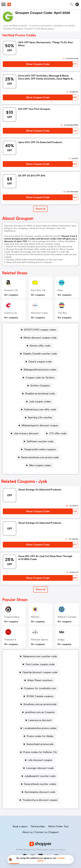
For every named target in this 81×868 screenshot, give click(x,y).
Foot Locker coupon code (40, 664)
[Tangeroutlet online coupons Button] (39, 449)
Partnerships (38, 826)
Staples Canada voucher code (40, 354)
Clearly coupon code (40, 362)
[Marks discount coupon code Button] (39, 338)
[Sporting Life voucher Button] (39, 417)
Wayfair (35, 617)
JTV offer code (58, 433)
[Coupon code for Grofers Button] (39, 378)
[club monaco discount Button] (25, 433)
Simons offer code (40, 346)
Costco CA (11, 313)
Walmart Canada (67, 617)
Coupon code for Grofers (40, 378)
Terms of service (58, 850)
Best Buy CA (38, 290)
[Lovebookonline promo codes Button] (39, 728)
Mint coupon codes (40, 465)
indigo (61, 640)
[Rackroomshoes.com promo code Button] (39, 457)
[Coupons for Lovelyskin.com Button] (39, 688)
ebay (60, 290)
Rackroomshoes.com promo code (40, 457)
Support (54, 832)
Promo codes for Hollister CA (40, 752)
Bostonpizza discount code (40, 792)
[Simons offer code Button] (39, 346)
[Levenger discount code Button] (39, 768)
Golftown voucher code (40, 441)
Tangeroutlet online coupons (40, 449)
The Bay (62, 313)
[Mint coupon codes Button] (39, 465)
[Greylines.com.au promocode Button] (39, 704)
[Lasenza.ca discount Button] (39, 720)
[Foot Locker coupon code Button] (39, 664)
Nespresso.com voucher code (40, 656)
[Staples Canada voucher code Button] (39, 354)
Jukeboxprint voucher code (40, 776)
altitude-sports (40, 640)
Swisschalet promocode (40, 744)
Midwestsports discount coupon (40, 425)
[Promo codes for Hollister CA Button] (39, 752)
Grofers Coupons (40, 386)
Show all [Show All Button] (40, 209)
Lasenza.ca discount (40, 720)
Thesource (10, 640)
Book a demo (20, 826)
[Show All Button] (40, 589)
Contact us (41, 832)
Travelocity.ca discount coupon (40, 800)
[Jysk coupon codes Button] (39, 402)
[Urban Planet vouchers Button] (39, 680)
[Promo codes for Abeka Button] (39, 736)
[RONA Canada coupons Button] (39, 696)
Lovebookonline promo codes (40, 728)
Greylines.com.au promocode (40, 704)
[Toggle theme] (77, 4)
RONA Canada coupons (40, 696)
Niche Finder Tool (58, 826)
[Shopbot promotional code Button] (39, 394)
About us (28, 832)
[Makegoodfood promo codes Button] (39, 370)
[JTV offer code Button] (57, 433)
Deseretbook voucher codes (40, 784)
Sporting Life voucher (40, 417)
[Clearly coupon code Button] (39, 362)
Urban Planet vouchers (40, 680)
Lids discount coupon (40, 760)
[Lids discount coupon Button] (39, 760)
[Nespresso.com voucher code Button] (39, 656)
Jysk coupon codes (40, 402)
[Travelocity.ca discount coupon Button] (39, 800)
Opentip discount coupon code (40, 672)
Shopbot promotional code (40, 394)
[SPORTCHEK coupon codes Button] (39, 330)
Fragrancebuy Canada (17, 617)
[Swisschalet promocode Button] (39, 744)
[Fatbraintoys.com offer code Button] (39, 410)
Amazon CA (11, 290)
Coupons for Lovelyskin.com (40, 688)
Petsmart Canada (41, 313)
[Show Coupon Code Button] (38, 64)
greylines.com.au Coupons (40, 712)
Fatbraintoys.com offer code (40, 410)
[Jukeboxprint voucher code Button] (39, 776)
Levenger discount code (40, 768)
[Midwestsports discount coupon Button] (39, 425)
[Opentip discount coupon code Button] (39, 672)
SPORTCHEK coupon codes (40, 330)
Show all (40, 589)
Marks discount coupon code (40, 338)
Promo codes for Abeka (40, 736)
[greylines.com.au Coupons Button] (39, 712)
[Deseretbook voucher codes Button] (39, 784)
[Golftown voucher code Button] (39, 441)
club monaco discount (26, 433)
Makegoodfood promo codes (40, 370)
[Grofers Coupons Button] (39, 386)
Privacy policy (43, 850)
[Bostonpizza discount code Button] (39, 792)
